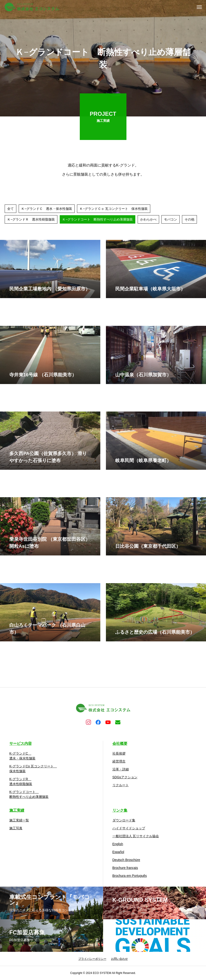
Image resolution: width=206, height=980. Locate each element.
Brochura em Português (130, 876)
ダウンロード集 (124, 820)
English (118, 844)
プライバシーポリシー (92, 959)
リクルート (121, 785)
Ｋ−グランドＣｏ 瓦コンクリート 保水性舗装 (114, 210)
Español (118, 852)
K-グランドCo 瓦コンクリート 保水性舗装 (33, 769)
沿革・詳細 (121, 769)
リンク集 (120, 810)
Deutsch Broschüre (126, 860)
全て (10, 210)
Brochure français (125, 868)
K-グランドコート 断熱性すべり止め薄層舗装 (29, 794)
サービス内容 (21, 744)
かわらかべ (148, 221)
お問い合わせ (119, 959)
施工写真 (16, 828)
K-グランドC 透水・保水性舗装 (22, 756)
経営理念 (119, 761)
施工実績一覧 (19, 820)
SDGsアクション (125, 777)
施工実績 (17, 810)
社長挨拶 (119, 753)
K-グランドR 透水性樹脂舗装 (21, 781)
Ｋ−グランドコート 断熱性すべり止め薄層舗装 (98, 221)
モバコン (171, 221)
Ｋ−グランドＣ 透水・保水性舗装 (47, 210)
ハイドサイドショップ (129, 828)
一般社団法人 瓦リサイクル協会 (136, 836)
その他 (189, 221)
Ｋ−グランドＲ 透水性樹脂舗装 (31, 221)
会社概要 (120, 744)
